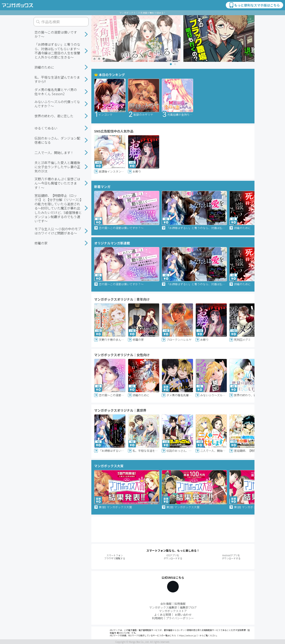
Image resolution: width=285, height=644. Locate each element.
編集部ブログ (188, 607)
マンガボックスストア (173, 611)
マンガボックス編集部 (163, 607)
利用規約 (158, 618)
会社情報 (166, 604)
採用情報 (180, 604)
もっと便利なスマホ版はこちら (254, 5)
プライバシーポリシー (180, 618)
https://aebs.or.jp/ (188, 635)
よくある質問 (163, 614)
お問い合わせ (183, 614)
